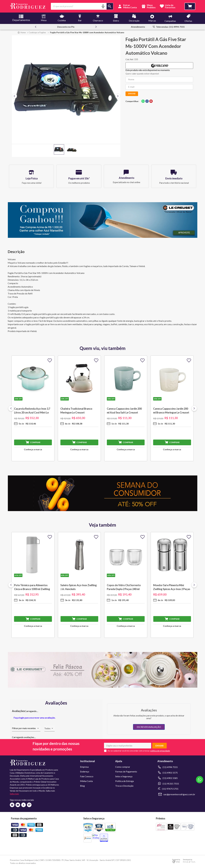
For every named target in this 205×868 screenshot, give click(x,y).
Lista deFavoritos (170, 6)
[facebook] (147, 101)
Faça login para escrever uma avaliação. (35, 718)
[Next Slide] (96, 27)
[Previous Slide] (36, 27)
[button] (103, 6)
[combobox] (82, 6)
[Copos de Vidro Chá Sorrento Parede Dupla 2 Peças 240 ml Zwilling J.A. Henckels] (126, 585)
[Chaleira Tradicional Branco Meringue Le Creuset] (79, 408)
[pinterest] (151, 101)
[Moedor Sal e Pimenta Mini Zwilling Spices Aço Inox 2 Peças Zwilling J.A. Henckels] (172, 585)
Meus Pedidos (148, 6)
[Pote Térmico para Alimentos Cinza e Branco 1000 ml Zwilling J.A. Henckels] (33, 585)
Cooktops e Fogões (37, 32)
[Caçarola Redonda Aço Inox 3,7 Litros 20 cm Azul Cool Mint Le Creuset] (33, 408)
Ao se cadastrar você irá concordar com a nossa (128, 751)
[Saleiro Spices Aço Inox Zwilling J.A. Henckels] (79, 585)
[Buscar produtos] (110, 6)
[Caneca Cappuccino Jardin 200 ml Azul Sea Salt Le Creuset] (126, 408)
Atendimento (138, 27)
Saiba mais (14, 794)
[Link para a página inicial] (22, 32)
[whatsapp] (143, 101)
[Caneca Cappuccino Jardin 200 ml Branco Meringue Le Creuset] (172, 408)
